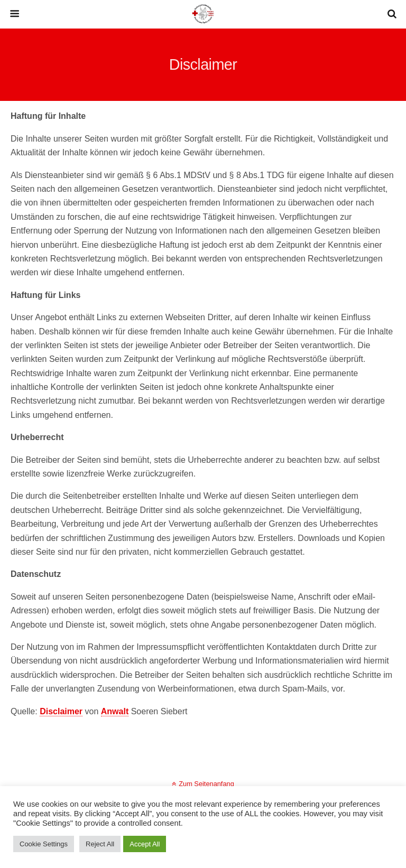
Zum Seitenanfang (206, 784)
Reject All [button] (100, 844)
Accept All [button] (145, 844)
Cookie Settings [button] (44, 844)
